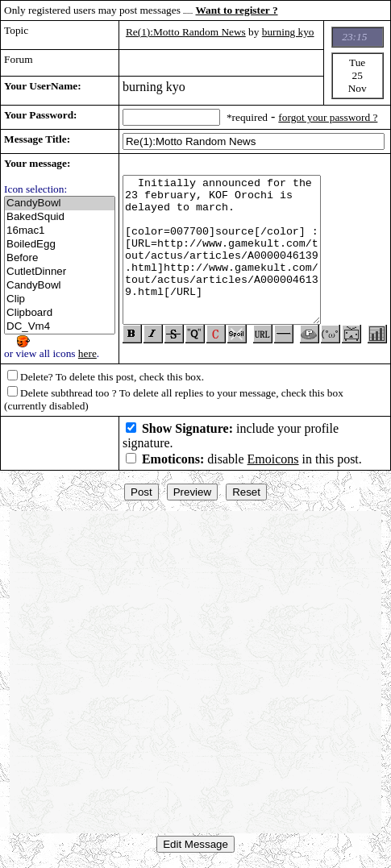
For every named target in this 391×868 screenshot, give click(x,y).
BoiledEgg (60, 245)
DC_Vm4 (60, 327)
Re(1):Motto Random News (186, 32)
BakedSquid (60, 217)
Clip (60, 299)
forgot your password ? (328, 117)
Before (60, 258)
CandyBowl (60, 204)
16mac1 (60, 231)
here (87, 353)
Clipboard (60, 313)
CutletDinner (60, 272)
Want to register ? (237, 10)
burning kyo (288, 32)
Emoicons (273, 459)
